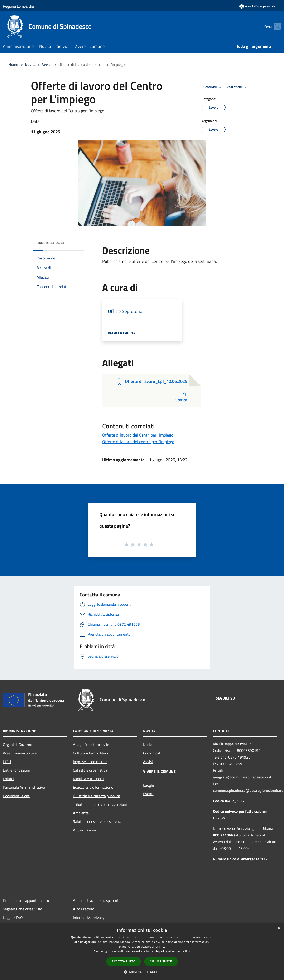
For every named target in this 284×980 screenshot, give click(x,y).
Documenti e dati (17, 796)
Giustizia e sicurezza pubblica (96, 796)
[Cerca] (275, 26)
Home (13, 64)
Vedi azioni (237, 87)
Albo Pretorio (84, 909)
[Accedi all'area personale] (257, 6)
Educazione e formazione (93, 787)
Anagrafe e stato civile (91, 745)
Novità (30, 64)
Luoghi (149, 785)
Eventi (148, 794)
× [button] (279, 928)
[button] (142, 972)
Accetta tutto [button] (124, 961)
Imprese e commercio (90, 762)
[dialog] (142, 952)
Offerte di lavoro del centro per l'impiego (138, 442)
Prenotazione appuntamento (26, 900)
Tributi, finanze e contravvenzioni (100, 804)
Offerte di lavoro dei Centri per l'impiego (138, 435)
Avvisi (47, 64)
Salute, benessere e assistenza (98, 821)
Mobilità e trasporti (88, 779)
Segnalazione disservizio (22, 909)
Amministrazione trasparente (97, 900)
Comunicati (152, 753)
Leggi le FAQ (13, 918)
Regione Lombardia (18, 6)
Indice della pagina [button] (50, 243)
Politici (8, 779)
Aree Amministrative (20, 753)
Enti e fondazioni (16, 770)
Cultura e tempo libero (91, 753)
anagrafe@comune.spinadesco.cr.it (242, 777)
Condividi (213, 87)
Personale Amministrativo (24, 787)
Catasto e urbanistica (90, 770)
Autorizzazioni (84, 830)
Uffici (7, 762)
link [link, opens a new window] (188, 951)
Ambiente (81, 813)
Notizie (149, 745)
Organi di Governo (17, 745)
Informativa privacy (89, 918)
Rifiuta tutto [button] (161, 961)
